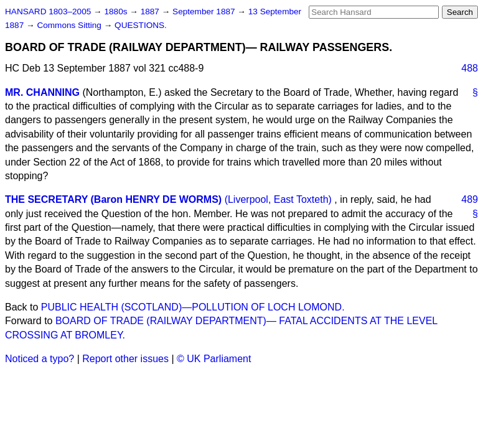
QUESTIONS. (141, 25)
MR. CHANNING (42, 92)
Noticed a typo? (40, 359)
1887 (151, 12)
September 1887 (205, 12)
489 (470, 199)
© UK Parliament (214, 359)
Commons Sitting (70, 25)
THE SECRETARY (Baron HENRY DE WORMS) (113, 199)
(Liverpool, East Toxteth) (278, 199)
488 (470, 68)
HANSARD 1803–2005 (48, 12)
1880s (117, 12)
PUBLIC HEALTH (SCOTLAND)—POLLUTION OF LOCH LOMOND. (193, 307)
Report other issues (125, 359)
